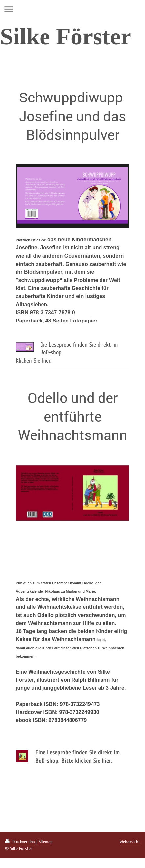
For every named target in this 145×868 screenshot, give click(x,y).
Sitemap (46, 842)
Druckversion (21, 842)
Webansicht (130, 842)
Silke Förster (66, 37)
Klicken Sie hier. (34, 361)
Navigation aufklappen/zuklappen (72, 9)
